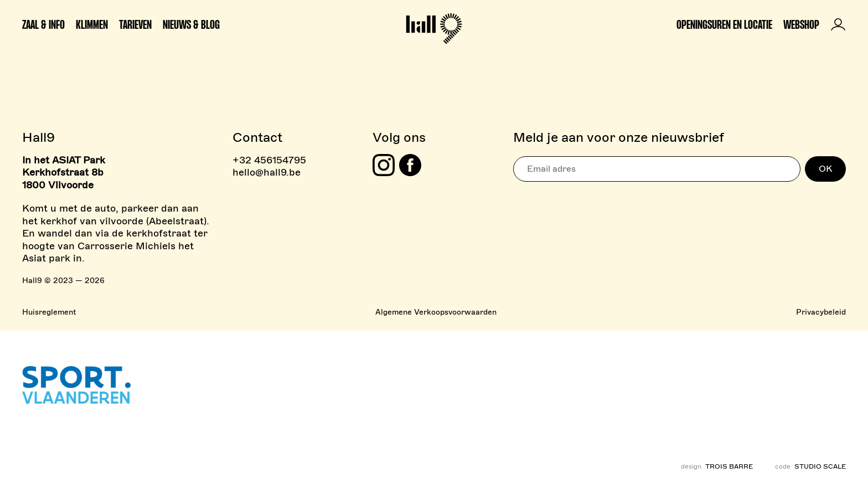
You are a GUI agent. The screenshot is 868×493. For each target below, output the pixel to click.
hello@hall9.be (267, 172)
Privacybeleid (821, 312)
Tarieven (135, 24)
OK (825, 169)
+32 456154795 (269, 160)
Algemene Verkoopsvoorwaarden (436, 312)
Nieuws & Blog (191, 24)
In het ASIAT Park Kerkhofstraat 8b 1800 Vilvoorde (64, 173)
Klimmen (92, 24)
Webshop (801, 24)
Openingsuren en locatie (724, 24)
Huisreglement (49, 312)
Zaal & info (43, 24)
